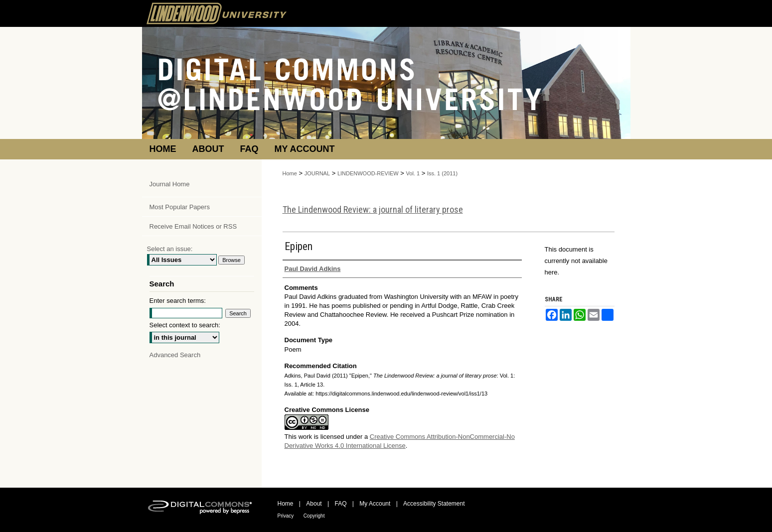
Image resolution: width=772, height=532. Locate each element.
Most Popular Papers (180, 207)
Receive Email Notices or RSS (193, 226)
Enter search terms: (178, 301)
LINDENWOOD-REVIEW (368, 173)
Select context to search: (185, 325)
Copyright (314, 516)
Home (290, 173)
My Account (375, 504)
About (314, 504)
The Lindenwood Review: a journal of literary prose (373, 209)
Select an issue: (170, 249)
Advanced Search (175, 355)
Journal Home (170, 184)
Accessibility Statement (434, 504)
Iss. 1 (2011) (442, 173)
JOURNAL (317, 173)
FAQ (340, 504)
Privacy (286, 516)
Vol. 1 (413, 173)
